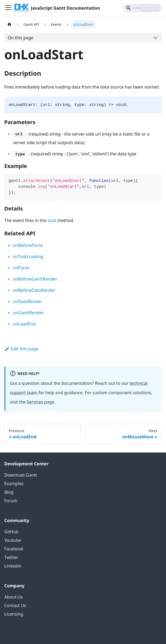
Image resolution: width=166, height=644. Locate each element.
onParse (21, 268)
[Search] (142, 8)
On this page (21, 38)
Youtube (13, 540)
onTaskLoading (28, 256)
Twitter (11, 557)
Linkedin (13, 566)
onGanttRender (28, 313)
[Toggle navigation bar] (8, 8)
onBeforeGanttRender (35, 279)
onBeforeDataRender (34, 290)
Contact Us (15, 605)
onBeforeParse (28, 245)
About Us (14, 597)
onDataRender (27, 301)
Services (35, 402)
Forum (11, 501)
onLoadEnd (24, 324)
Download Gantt (21, 475)
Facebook (14, 549)
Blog (9, 492)
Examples (14, 484)
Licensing (14, 614)
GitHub (11, 532)
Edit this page (21, 349)
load (52, 220)
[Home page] (9, 24)
